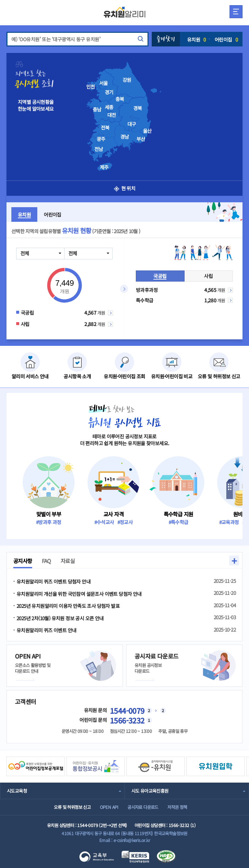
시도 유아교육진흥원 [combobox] (150, 791)
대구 (132, 124)
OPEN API (109, 807)
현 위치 (125, 188)
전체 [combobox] (25, 253)
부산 (141, 139)
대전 (112, 115)
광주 (101, 139)
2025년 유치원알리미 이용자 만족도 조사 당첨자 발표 (68, 606)
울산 (147, 131)
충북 (120, 99)
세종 (109, 107)
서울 (104, 83)
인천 (91, 87)
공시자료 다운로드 (143, 807)
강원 (127, 80)
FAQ (46, 561)
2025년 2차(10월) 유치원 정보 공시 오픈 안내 (60, 618)
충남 (97, 109)
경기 (109, 92)
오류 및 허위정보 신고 (72, 807)
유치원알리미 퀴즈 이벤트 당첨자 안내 (53, 581)
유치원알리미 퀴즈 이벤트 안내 (46, 630)
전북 (105, 128)
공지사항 (23, 561)
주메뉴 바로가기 (0, 0)
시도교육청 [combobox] (17, 791)
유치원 (196, 39)
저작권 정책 (177, 807)
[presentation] (134, 114)
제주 (104, 167)
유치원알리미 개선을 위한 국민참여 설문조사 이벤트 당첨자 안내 (79, 594)
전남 (99, 149)
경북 (138, 108)
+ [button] (234, 560)
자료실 (68, 561)
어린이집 (226, 39)
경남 (125, 137)
